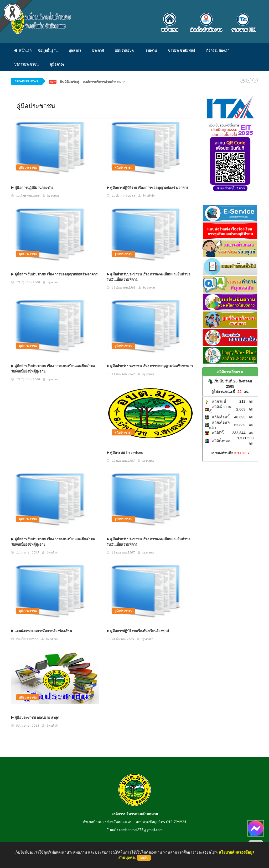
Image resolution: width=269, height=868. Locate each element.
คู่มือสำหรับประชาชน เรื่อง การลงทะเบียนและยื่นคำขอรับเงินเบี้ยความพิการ (149, 542)
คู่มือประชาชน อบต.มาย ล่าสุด (35, 717)
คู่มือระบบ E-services (125, 452)
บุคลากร (75, 50)
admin (55, 196)
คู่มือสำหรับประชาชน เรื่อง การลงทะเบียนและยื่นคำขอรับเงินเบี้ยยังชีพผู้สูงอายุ (53, 542)
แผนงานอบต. (125, 50)
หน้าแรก (23, 50)
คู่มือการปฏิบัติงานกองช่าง (32, 188)
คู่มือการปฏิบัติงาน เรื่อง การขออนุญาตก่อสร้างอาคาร (148, 188)
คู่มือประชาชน (28, 167)
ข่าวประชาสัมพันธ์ (182, 50)
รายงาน (151, 50)
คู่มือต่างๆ (57, 64)
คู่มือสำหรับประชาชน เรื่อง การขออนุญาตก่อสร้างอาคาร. (55, 274)
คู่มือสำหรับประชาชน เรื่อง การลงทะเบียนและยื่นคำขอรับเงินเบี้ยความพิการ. (149, 277)
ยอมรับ (144, 858)
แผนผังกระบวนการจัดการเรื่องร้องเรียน (42, 631)
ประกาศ (98, 50)
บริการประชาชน (26, 64)
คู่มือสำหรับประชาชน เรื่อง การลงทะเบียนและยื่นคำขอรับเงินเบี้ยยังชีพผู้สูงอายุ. (53, 369)
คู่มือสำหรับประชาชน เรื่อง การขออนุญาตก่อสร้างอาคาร (150, 366)
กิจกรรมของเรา (218, 50)
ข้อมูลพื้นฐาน (48, 50)
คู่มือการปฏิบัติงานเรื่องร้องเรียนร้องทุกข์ (138, 631)
